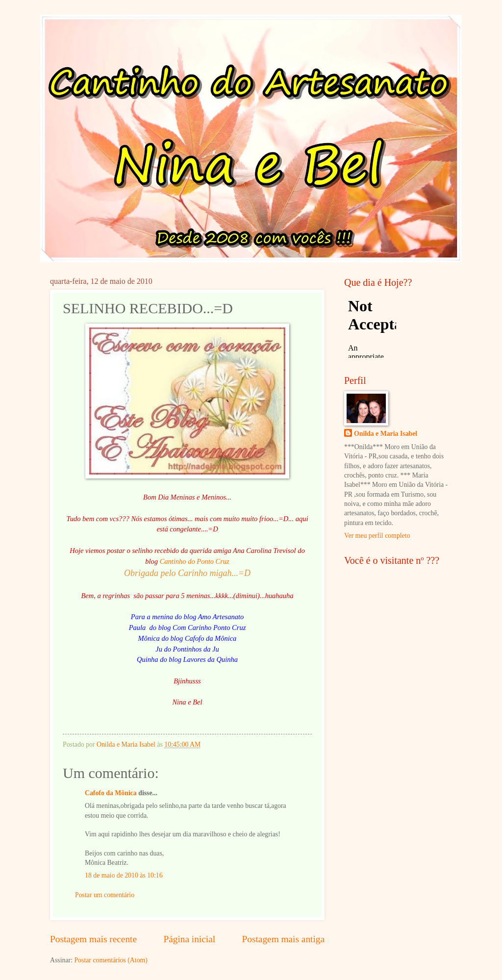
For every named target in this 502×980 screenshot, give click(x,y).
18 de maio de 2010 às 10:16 (124, 875)
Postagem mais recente (93, 939)
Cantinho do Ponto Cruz (195, 561)
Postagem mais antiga (283, 939)
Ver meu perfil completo (377, 536)
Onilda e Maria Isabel (386, 434)
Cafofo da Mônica (111, 793)
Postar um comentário (105, 895)
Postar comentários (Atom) (111, 960)
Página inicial (189, 939)
